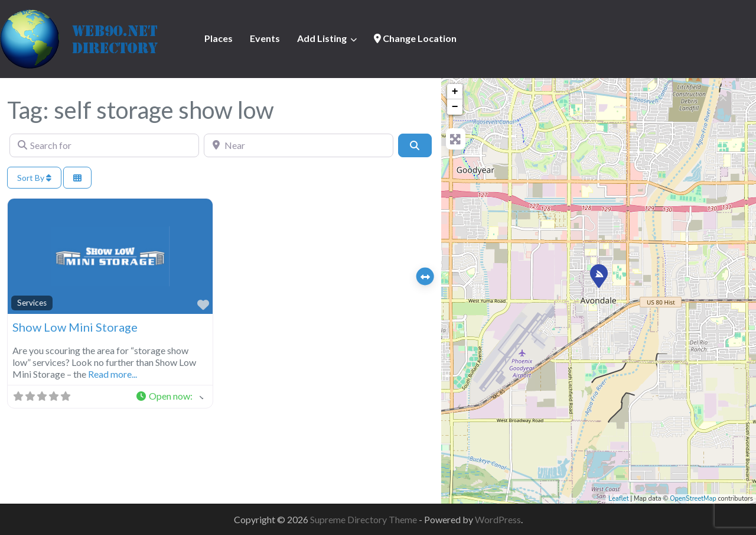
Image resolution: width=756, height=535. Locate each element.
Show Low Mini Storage (75, 327)
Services (32, 303)
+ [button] (455, 92)
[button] (169, 397)
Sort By (34, 178)
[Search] (415, 145)
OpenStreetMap (693, 499)
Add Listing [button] (322, 38)
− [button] (455, 107)
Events (265, 38)
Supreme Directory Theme (364, 519)
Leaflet (618, 499)
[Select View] (77, 178)
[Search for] (104, 145)
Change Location (415, 38)
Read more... (113, 374)
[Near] (299, 145)
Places (219, 38)
